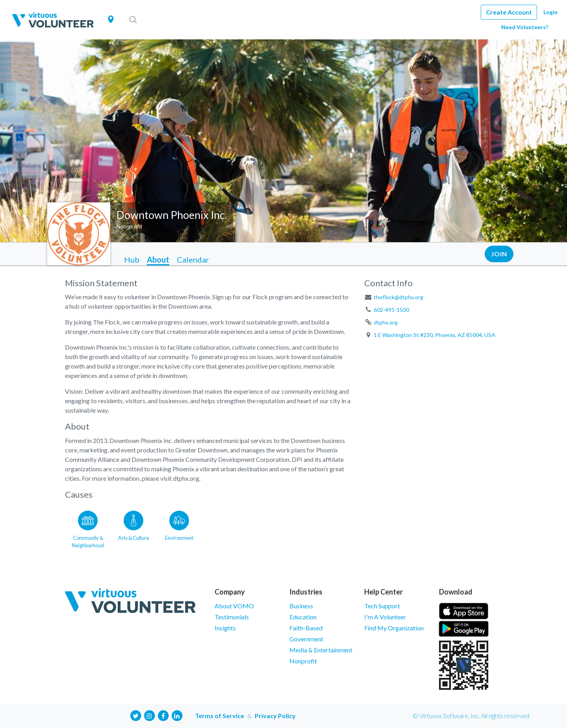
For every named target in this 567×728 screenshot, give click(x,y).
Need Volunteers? (525, 27)
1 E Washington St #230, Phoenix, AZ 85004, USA (435, 335)
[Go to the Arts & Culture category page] (133, 528)
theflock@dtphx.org (398, 297)
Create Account (509, 12)
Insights (225, 628)
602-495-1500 (391, 310)
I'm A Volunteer (385, 617)
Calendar (193, 259)
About (158, 259)
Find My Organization (394, 628)
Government (306, 639)
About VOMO (234, 606)
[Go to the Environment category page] (179, 528)
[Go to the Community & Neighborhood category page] (88, 528)
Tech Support (382, 606)
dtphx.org (386, 322)
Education (303, 617)
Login (550, 12)
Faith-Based (306, 628)
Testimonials (232, 617)
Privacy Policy (275, 716)
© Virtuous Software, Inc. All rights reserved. (472, 716)
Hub (132, 259)
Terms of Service (220, 716)
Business (301, 606)
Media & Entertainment (321, 650)
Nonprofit (303, 661)
